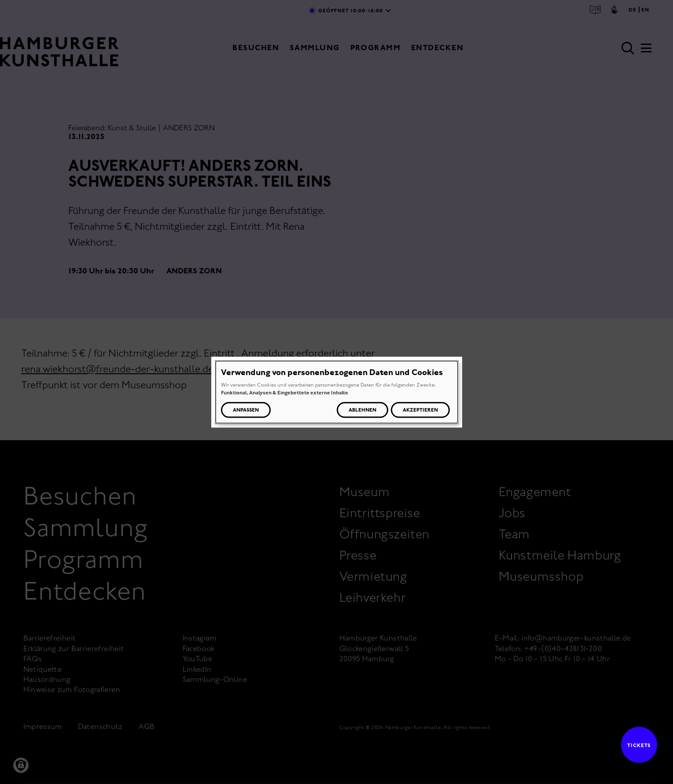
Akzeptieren (420, 410)
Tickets (636, 745)
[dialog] (337, 392)
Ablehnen (362, 410)
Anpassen (246, 410)
